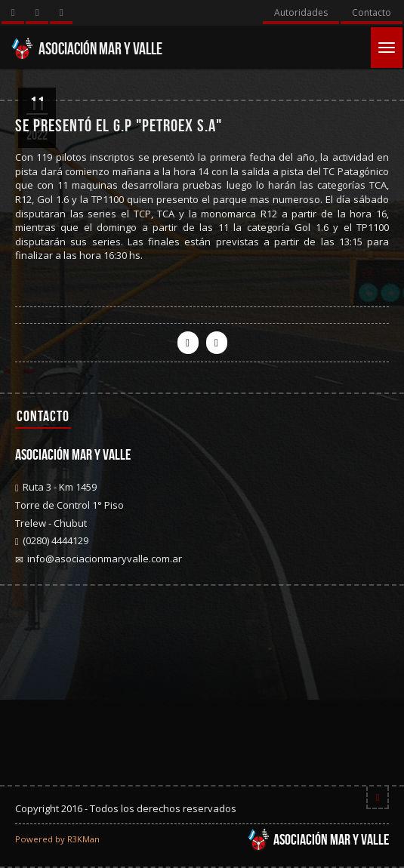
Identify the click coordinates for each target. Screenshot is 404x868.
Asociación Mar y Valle (86, 48)
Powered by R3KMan (57, 839)
